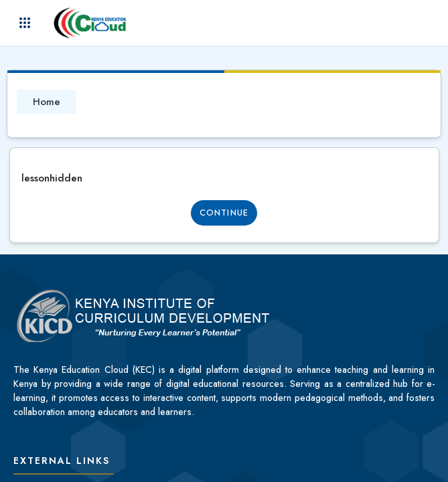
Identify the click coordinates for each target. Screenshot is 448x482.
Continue (224, 213)
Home (47, 102)
